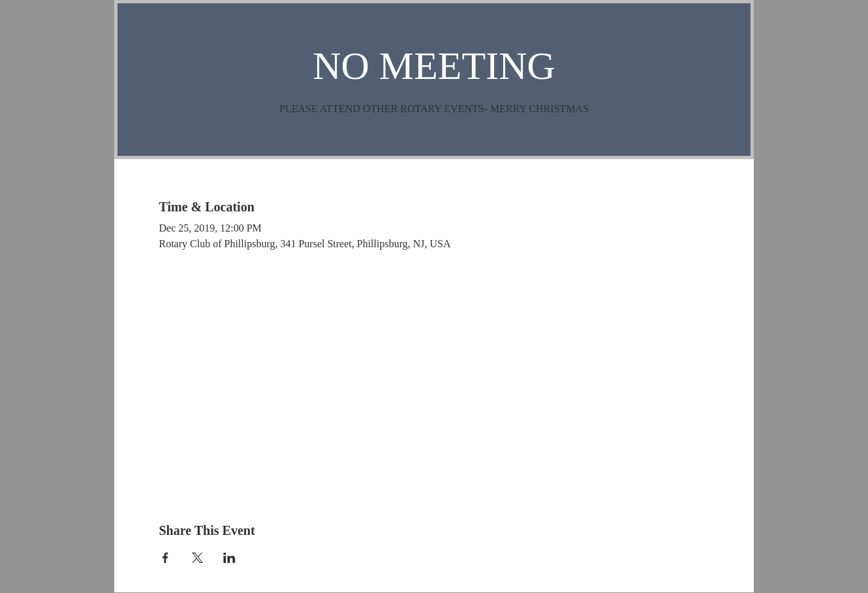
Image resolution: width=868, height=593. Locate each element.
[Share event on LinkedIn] (229, 558)
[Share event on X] (197, 558)
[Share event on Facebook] (165, 558)
